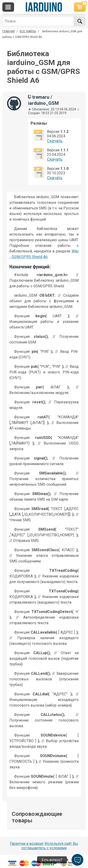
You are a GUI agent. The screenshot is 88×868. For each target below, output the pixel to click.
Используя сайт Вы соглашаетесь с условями (50, 846)
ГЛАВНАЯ (9, 31)
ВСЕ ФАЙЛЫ (28, 31)
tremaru (41, 97)
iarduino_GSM (43, 103)
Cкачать (55, 141)
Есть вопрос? (52, 860)
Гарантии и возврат (27, 844)
